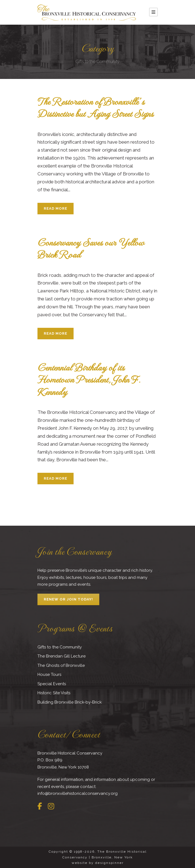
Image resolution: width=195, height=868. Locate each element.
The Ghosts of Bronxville (61, 665)
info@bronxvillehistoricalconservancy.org (78, 793)
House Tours (49, 675)
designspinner (109, 863)
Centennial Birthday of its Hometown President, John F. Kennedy (89, 379)
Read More (56, 208)
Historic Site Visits (54, 693)
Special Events (52, 684)
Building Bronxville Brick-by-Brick (70, 702)
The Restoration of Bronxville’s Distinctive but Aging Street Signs (95, 107)
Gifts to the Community (60, 647)
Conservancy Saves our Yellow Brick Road (91, 248)
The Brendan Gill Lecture (62, 656)
